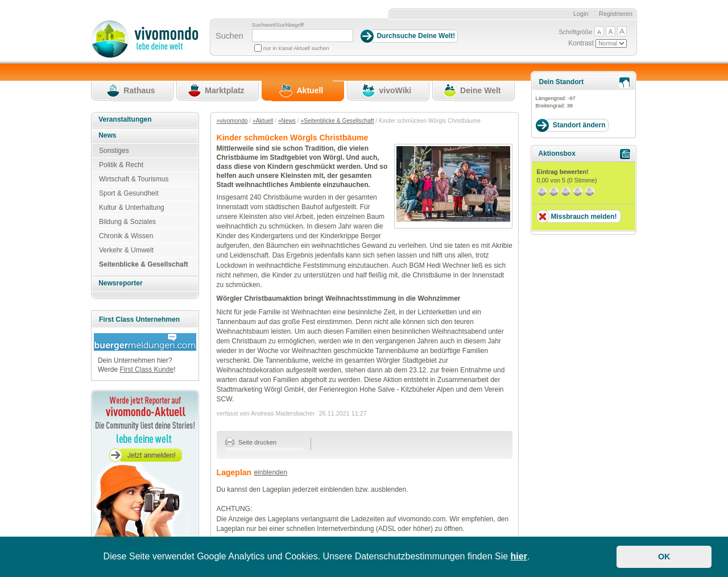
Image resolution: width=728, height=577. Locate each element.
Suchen (229, 36)
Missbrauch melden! (584, 217)
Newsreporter (120, 283)
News (107, 135)
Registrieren (616, 14)
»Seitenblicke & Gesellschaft (337, 121)
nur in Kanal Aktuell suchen (296, 48)
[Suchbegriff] (303, 36)
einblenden (270, 472)
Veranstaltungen (125, 119)
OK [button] (664, 557)
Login (581, 14)
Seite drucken (251, 442)
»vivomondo (232, 121)
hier (519, 556)
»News (287, 121)
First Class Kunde (146, 370)
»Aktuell (263, 121)
